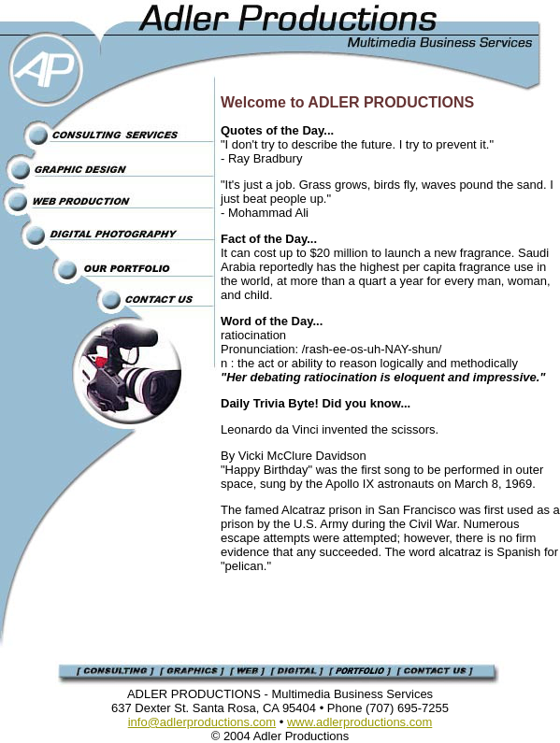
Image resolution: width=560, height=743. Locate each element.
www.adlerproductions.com (359, 722)
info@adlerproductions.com (202, 722)
